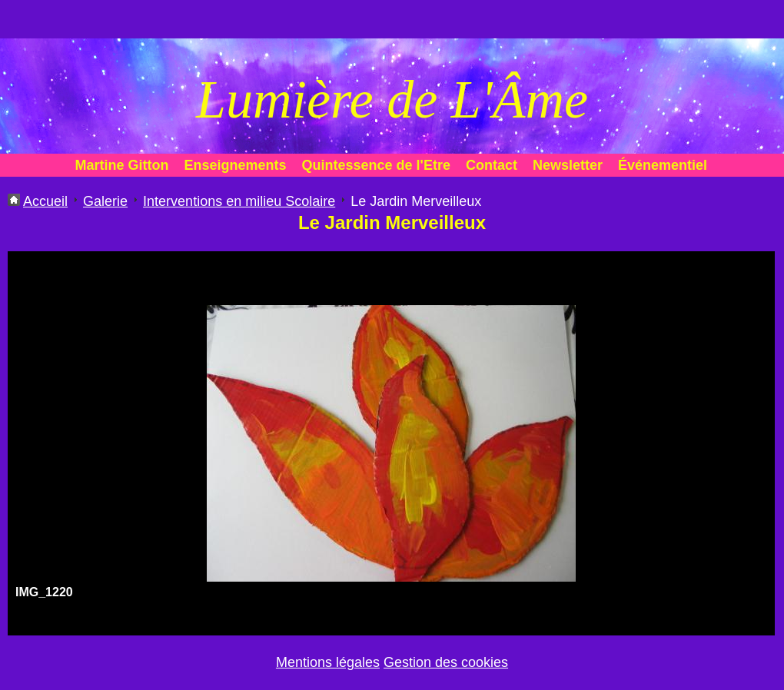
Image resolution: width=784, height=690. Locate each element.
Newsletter (568, 165)
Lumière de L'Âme (392, 100)
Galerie (105, 201)
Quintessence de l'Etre (376, 165)
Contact (492, 165)
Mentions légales (328, 662)
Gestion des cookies (446, 662)
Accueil (45, 201)
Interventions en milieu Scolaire (239, 201)
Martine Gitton (122, 165)
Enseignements (236, 165)
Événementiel (663, 165)
